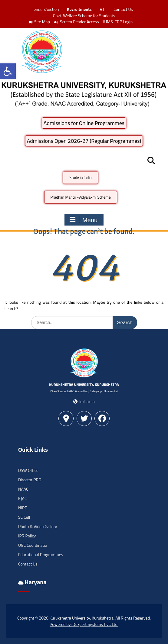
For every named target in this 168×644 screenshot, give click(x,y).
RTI (102, 9)
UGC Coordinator (33, 545)
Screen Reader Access (77, 22)
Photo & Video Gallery (38, 526)
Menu (83, 220)
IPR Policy (27, 536)
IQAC (22, 498)
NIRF (23, 508)
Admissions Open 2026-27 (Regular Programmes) (84, 141)
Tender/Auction (45, 9)
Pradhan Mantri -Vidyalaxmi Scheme (81, 197)
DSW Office (28, 470)
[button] (8, 71)
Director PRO (30, 480)
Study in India (81, 178)
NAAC (23, 489)
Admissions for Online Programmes (84, 123)
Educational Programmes (41, 554)
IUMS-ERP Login (118, 22)
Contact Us (123, 9)
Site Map (40, 22)
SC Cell (24, 517)
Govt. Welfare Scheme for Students (84, 16)
